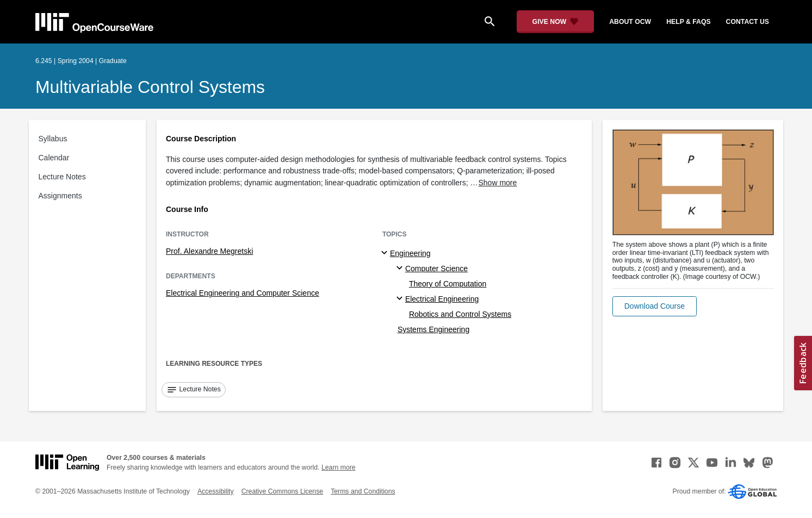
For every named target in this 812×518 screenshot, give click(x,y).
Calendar (54, 158)
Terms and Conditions (363, 491)
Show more (498, 183)
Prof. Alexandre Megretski (209, 251)
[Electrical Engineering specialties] (401, 299)
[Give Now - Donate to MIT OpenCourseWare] (556, 22)
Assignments (60, 196)
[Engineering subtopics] (386, 253)
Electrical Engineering (442, 299)
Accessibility (216, 491)
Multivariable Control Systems (150, 87)
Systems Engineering (433, 329)
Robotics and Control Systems (460, 314)
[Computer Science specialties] (401, 269)
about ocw (630, 22)
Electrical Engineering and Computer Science (243, 293)
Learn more (339, 467)
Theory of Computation (448, 284)
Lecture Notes (62, 177)
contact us (748, 22)
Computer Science (436, 269)
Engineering (410, 253)
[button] (655, 306)
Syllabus (53, 139)
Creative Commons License (282, 491)
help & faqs (688, 22)
